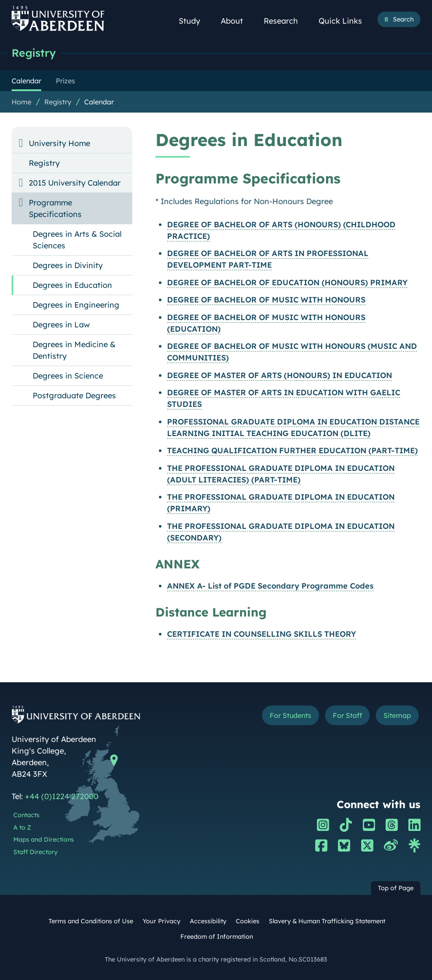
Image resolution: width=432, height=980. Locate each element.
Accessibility (208, 921)
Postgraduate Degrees (74, 395)
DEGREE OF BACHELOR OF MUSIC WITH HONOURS (266, 300)
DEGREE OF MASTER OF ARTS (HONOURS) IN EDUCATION (280, 375)
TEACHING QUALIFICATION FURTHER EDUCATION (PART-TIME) (292, 450)
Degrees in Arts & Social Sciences (77, 240)
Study (194, 21)
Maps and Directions (44, 840)
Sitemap (397, 715)
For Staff (347, 715)
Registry (34, 53)
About (237, 21)
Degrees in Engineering (76, 305)
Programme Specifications (55, 208)
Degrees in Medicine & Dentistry (74, 350)
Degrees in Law (61, 325)
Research (286, 21)
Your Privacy (161, 921)
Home (21, 102)
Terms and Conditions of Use (91, 921)
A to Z (22, 827)
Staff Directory (35, 852)
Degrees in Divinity (68, 265)
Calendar (99, 102)
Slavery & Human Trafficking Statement (327, 921)
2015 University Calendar (75, 183)
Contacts (26, 815)
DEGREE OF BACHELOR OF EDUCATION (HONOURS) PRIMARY (287, 282)
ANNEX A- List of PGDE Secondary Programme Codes (270, 586)
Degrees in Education (72, 285)
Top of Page (396, 888)
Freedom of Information (217, 937)
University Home (59, 143)
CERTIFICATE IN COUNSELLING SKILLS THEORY (262, 634)
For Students (289, 715)
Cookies (248, 921)
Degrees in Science (68, 376)
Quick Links (345, 21)
